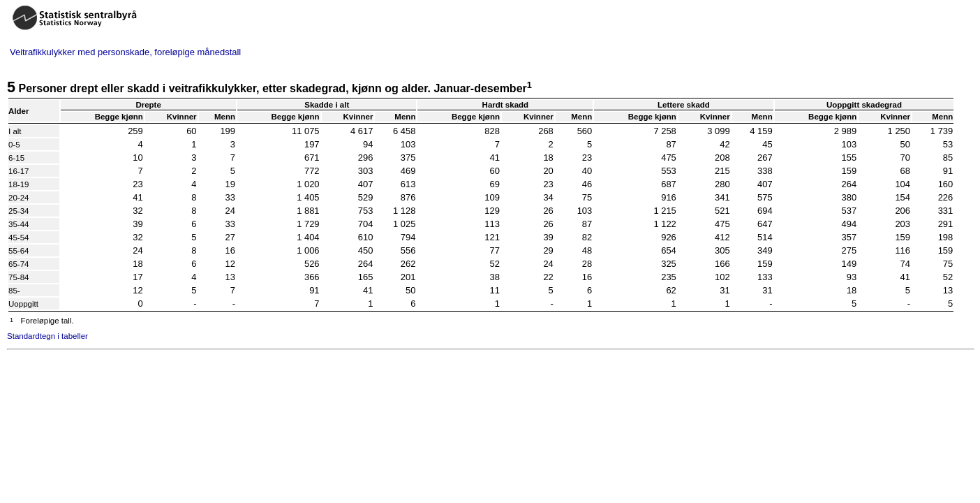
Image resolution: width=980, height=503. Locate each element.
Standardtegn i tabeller (47, 336)
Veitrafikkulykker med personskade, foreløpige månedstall (125, 52)
